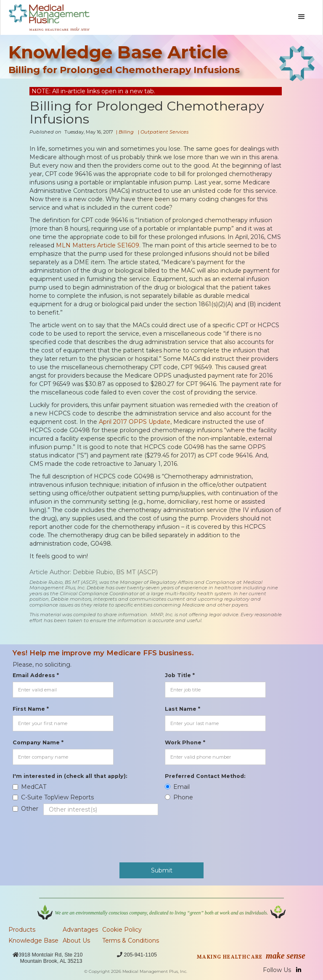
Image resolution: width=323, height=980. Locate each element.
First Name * (31, 709)
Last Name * (183, 709)
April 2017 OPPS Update (135, 422)
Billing (126, 132)
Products (22, 930)
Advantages (80, 930)
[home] (49, 17)
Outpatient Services (164, 132)
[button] (302, 17)
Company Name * (38, 742)
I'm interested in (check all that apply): (70, 776)
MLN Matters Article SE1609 (98, 245)
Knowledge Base (33, 941)
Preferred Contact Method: (205, 776)
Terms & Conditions (131, 941)
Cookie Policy (122, 930)
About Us (76, 941)
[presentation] (77, 835)
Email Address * (36, 675)
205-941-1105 (140, 955)
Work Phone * (185, 742)
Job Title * (180, 675)
